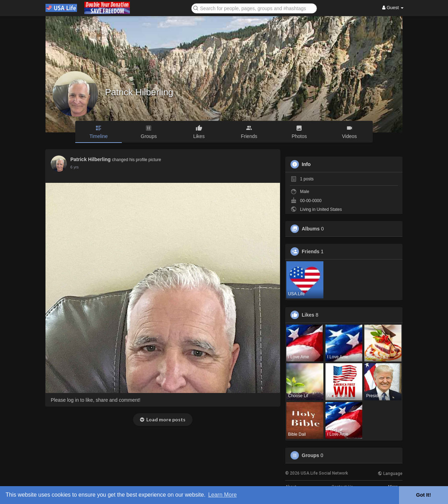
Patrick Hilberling (139, 92)
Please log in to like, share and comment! (96, 400)
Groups (310, 455)
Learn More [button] (223, 495)
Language (390, 474)
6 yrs (75, 167)
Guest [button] (393, 8)
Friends (311, 251)
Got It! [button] (423, 495)
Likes (308, 315)
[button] (254, 8)
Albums (311, 229)
